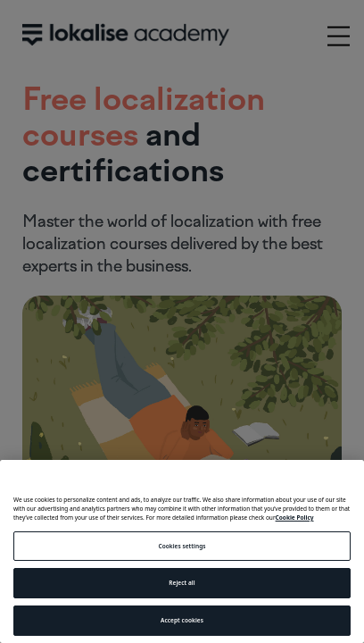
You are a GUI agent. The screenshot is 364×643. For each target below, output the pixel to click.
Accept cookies (182, 620)
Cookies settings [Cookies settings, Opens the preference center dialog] (182, 546)
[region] (182, 551)
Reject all (182, 583)
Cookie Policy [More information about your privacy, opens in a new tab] (295, 518)
